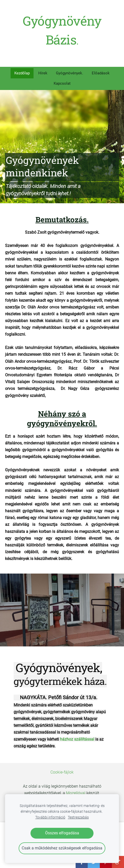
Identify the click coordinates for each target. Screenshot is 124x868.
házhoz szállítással (77, 739)
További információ (50, 817)
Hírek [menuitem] (43, 73)
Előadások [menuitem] (101, 73)
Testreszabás (78, 817)
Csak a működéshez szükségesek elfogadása (62, 848)
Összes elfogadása (62, 833)
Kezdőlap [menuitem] (22, 73)
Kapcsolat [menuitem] (62, 83)
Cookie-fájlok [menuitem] (62, 772)
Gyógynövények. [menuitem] (70, 73)
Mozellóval (76, 793)
